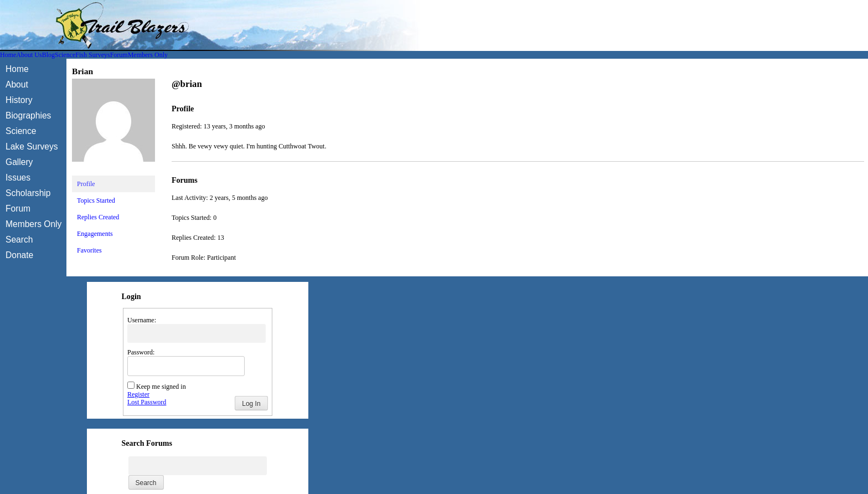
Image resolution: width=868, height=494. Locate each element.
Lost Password (147, 402)
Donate (19, 255)
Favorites (89, 250)
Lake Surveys (32, 146)
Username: (142, 320)
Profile (86, 184)
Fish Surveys (92, 55)
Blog (48, 55)
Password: (141, 352)
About (17, 84)
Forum (119, 55)
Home (8, 55)
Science (65, 55)
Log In (251, 404)
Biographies (28, 115)
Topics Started (96, 200)
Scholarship (28, 193)
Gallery (19, 162)
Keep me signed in (161, 387)
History (19, 100)
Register (138, 394)
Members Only (148, 55)
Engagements (95, 234)
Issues (18, 177)
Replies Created (98, 217)
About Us (29, 55)
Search (19, 240)
